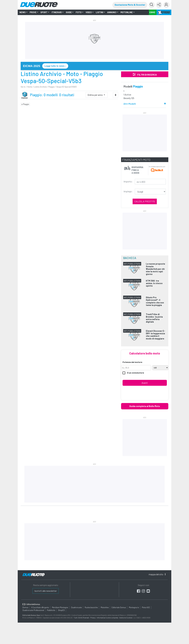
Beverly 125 (129, 98)
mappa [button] (157, 574)
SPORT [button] (44, 12)
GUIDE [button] (69, 12)
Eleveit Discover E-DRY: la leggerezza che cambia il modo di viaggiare (155, 335)
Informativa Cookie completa (107, 618)
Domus (25, 607)
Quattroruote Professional (33, 610)
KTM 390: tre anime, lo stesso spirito (154, 283)
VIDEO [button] (89, 12)
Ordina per (95, 95)
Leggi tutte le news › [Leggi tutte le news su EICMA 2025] (55, 66)
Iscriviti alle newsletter (46, 591)
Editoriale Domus (119, 607)
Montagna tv (134, 607)
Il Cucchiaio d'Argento (40, 607)
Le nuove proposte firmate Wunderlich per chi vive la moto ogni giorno (155, 269)
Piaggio (51, 87)
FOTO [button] (79, 12)
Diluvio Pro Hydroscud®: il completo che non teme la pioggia (155, 301)
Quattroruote (76, 607)
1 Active (127, 95)
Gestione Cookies (126, 618)
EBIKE (152, 12)
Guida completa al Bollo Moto (145, 406)
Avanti (145, 383)
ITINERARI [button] (57, 12)
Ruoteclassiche (91, 607)
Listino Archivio (40, 87)
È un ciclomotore (133, 373)
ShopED (61, 610)
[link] (94, 66)
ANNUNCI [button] (112, 12)
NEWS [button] (23, 12)
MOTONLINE (127, 12)
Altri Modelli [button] (130, 104)
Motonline (105, 607)
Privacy (93, 618)
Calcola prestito (145, 201)
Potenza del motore (132, 362)
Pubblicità (51, 610)
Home (30, 87)
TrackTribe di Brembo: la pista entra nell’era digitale (154, 318)
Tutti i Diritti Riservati (81, 618)
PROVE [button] (33, 12)
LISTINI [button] (100, 12)
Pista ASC (146, 607)
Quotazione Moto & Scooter (130, 5)
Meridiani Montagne (60, 607)
